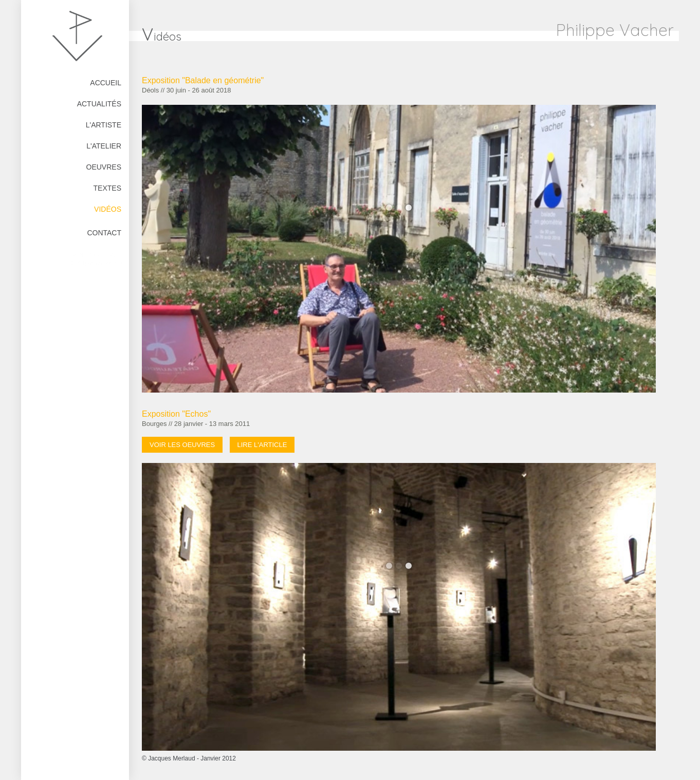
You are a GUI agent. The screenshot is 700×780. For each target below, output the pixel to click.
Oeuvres (104, 167)
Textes (107, 188)
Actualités (99, 104)
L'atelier (104, 146)
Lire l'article (262, 445)
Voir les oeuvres (182, 445)
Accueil (106, 83)
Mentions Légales (98, 255)
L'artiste (104, 125)
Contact (104, 233)
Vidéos (108, 209)
